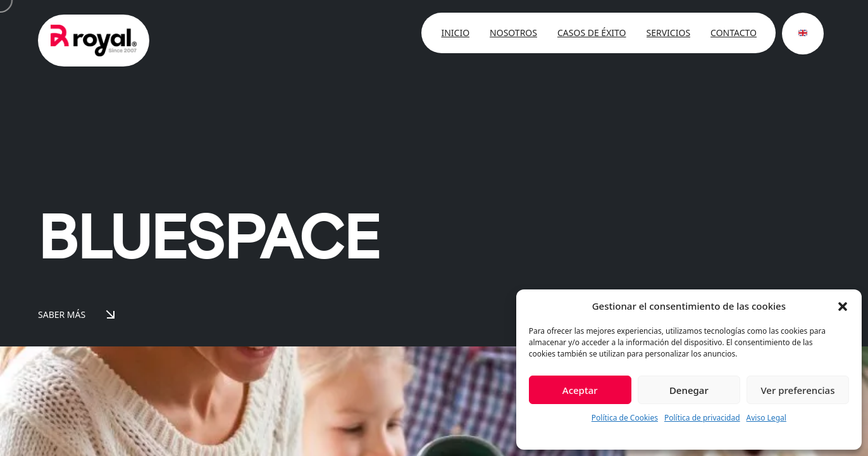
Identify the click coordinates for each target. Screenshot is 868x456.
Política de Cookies (625, 418)
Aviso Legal (766, 418)
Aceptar (580, 390)
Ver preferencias (797, 390)
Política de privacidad (702, 418)
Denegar (689, 390)
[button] (843, 306)
